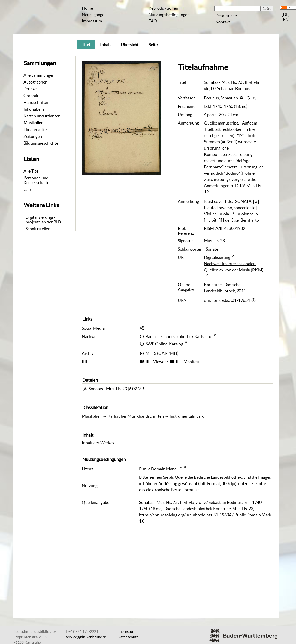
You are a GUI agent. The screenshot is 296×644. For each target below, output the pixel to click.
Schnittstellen (38, 229)
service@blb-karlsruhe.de (86, 637)
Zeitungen (33, 136)
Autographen (35, 82)
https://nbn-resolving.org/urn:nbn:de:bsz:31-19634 (185, 515)
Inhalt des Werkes (98, 443)
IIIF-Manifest (188, 362)
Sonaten (213, 249)
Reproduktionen (163, 8)
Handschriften (36, 102)
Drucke (30, 89)
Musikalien (33, 123)
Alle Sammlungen (39, 75)
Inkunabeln (34, 109)
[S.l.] (208, 106)
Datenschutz (128, 637)
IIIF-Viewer (156, 362)
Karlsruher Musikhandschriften (136, 416)
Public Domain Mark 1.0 (161, 469)
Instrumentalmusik (187, 416)
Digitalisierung (217, 257)
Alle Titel (31, 171)
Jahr (27, 189)
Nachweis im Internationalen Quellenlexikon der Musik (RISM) (234, 267)
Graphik (31, 96)
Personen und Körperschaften (38, 180)
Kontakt (223, 22)
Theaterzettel (36, 129)
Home (87, 8)
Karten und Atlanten (42, 116)
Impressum (92, 21)
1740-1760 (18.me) (230, 106)
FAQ (153, 21)
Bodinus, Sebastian (221, 98)
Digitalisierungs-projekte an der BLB (43, 220)
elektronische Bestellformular (172, 490)
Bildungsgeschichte (41, 143)
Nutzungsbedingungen (169, 15)
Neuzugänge (93, 15)
